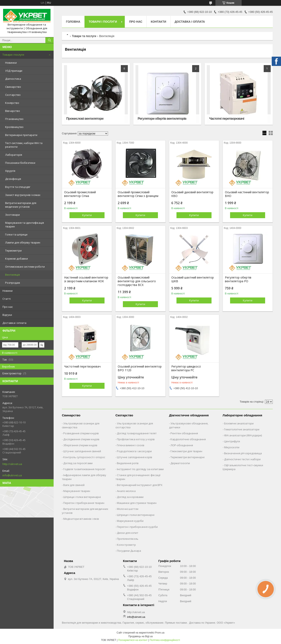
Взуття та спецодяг (18, 187)
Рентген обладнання (184, 433)
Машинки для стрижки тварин (137, 503)
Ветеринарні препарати (21, 135)
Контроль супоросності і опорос (84, 457)
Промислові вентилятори (85, 119)
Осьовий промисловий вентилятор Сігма (80, 194)
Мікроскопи (232, 447)
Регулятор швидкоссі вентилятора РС (186, 368)
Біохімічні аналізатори (239, 423)
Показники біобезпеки (20, 163)
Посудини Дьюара (129, 551)
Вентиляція (12, 275)
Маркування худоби (130, 521)
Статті (7, 299)
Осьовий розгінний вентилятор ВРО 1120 (140, 368)
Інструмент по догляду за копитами (140, 469)
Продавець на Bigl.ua (140, 636)
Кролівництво (14, 127)
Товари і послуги (13, 55)
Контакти (158, 22)
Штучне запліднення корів (135, 457)
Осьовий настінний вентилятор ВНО (247, 194)
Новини (8, 291)
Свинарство (13, 87)
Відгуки (7, 315)
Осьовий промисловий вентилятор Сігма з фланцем (138, 194)
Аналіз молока (126, 491)
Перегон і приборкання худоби (137, 527)
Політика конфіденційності (165, 640)
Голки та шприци (16, 234)
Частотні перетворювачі (227, 119)
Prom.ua (160, 633)
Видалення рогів (128, 463)
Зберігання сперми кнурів (80, 445)
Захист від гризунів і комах (23, 195)
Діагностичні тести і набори (242, 459)
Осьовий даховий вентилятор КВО (192, 194)
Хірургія (10, 171)
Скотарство (13, 95)
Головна (73, 22)
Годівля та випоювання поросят (84, 469)
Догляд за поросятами (78, 463)
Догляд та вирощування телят (137, 433)
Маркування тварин (77, 491)
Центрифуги (232, 441)
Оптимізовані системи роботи (25, 267)
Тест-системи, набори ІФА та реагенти (24, 145)
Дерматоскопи (180, 463)
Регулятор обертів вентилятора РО (238, 279)
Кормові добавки (16, 259)
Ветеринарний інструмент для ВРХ (140, 485)
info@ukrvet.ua (12, 475)
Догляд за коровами (130, 497)
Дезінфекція (13, 179)
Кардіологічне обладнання (188, 439)
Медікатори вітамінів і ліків (81, 519)
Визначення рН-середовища (243, 453)
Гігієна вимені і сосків (131, 445)
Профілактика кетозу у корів (136, 439)
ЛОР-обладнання (182, 445)
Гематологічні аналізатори (242, 429)
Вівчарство (13, 111)
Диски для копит (128, 533)
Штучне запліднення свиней (82, 451)
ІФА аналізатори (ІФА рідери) (243, 435)
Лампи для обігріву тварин (23, 242)
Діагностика (13, 79)
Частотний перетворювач (82, 366)
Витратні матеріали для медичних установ (21, 205)
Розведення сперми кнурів (81, 433)
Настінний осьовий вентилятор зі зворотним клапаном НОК (86, 279)
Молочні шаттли (128, 509)
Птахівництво (14, 119)
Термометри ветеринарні (188, 457)
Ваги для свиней (74, 485)
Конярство (12, 103)
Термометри (13, 251)
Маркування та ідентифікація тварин (25, 225)
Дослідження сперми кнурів (81, 439)
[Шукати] (49, 40)
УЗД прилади (14, 71)
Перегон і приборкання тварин (84, 503)
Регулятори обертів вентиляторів (162, 119)
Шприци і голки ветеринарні (82, 497)
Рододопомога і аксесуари (134, 451)
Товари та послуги (84, 36)
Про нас (8, 307)
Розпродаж (13, 283)
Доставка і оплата (14, 323)
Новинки (11, 63)
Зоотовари (12, 215)
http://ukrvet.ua (12, 464)
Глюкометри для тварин (186, 451)
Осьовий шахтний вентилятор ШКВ (193, 279)
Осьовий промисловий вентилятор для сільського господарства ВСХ (137, 281)
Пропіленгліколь (128, 539)
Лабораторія (14, 155)
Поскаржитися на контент (133, 640)
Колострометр (126, 545)
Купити (87, 215)
